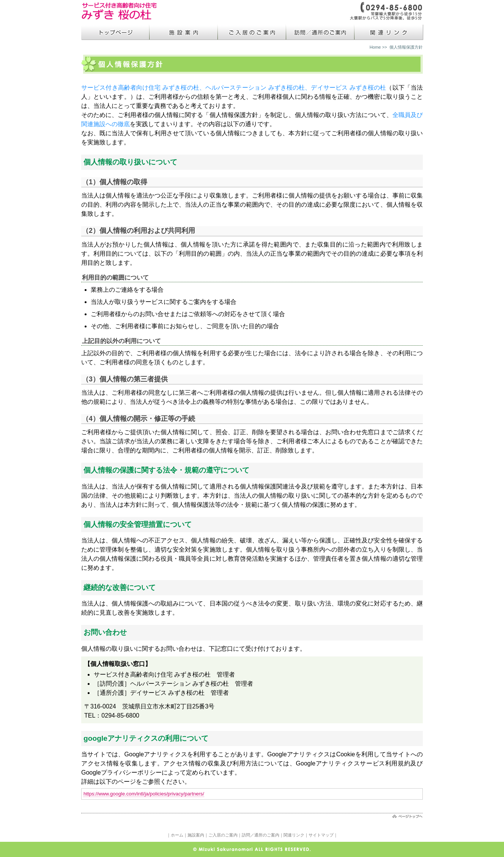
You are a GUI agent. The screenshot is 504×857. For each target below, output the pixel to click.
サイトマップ (321, 835)
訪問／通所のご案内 (261, 835)
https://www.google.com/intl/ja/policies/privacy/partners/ (144, 794)
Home (375, 47)
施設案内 (196, 835)
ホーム (177, 835)
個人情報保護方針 (406, 47)
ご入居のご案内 (223, 835)
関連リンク (294, 835)
